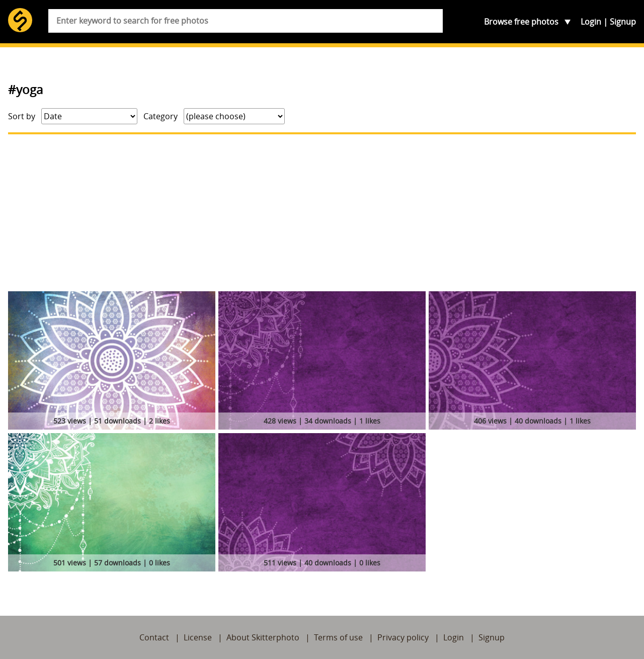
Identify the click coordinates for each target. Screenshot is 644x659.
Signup (623, 22)
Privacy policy (403, 637)
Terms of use (338, 637)
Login (591, 22)
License (198, 637)
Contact (154, 637)
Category (160, 116)
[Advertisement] (322, 213)
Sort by (22, 116)
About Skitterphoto (263, 637)
